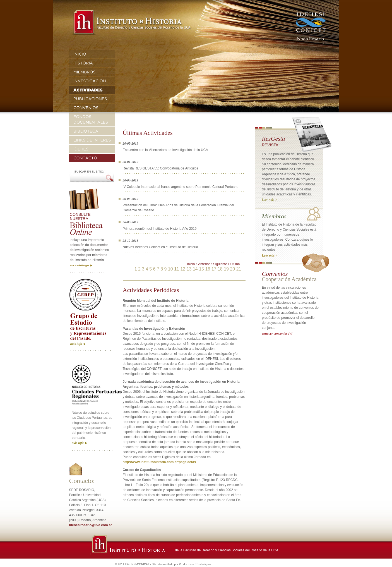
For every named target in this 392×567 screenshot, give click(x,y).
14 (195, 269)
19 (226, 269)
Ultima (235, 264)
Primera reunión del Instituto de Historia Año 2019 (160, 229)
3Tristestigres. (203, 564)
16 (208, 269)
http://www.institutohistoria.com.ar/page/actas (159, 462)
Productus (185, 564)
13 (189, 269)
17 (214, 269)
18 (220, 269)
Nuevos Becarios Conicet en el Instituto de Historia (160, 247)
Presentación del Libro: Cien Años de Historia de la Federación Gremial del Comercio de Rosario (178, 208)
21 (239, 269)
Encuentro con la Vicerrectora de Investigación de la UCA (165, 150)
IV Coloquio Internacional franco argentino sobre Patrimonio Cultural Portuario (181, 187)
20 (232, 269)
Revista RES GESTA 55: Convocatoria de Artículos (161, 168)
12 (183, 269)
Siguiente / (221, 264)
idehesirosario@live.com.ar (91, 525)
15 (201, 269)
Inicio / (192, 264)
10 (170, 269)
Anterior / (205, 264)
